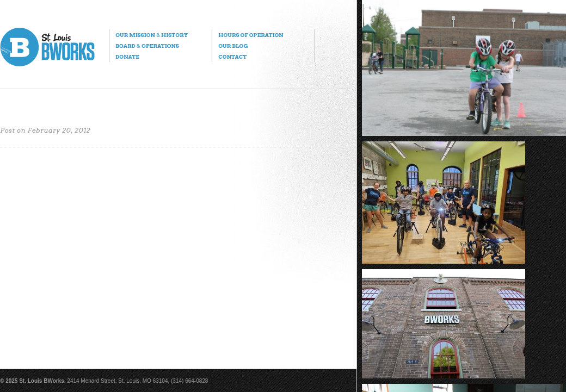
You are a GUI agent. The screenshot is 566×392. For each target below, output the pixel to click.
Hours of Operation (251, 35)
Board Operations (147, 46)
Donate (127, 57)
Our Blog (233, 46)
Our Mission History (152, 35)
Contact (232, 57)
